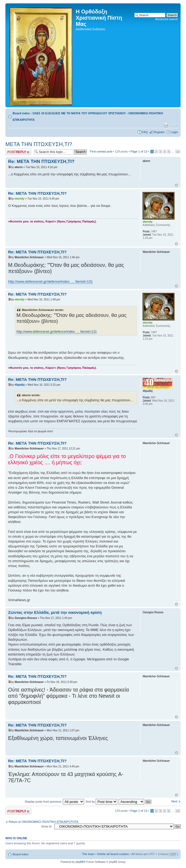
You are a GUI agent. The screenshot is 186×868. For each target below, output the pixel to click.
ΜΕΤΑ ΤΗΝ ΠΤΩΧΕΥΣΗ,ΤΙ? (39, 144)
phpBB (80, 862)
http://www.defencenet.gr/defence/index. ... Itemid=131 (50, 281)
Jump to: (47, 826)
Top (176, 185)
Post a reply (18, 152)
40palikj (20, 385)
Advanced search (166, 19)
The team (88, 854)
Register (159, 132)
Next (174, 801)
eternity (19, 199)
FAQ (145, 132)
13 (178, 152)
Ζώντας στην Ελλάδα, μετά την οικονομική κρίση (55, 612)
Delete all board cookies (113, 854)
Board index (21, 113)
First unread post (101, 151)
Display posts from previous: (54, 802)
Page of (139, 151)
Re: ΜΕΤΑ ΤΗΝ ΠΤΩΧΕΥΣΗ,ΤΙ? (41, 162)
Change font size (174, 125)
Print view (166, 125)
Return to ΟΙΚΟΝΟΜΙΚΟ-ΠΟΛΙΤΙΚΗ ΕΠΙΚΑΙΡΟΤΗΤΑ (43, 822)
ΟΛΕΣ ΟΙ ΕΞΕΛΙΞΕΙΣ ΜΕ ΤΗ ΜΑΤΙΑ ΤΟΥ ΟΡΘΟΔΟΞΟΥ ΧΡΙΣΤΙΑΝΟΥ (79, 113)
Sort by (101, 802)
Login (174, 132)
